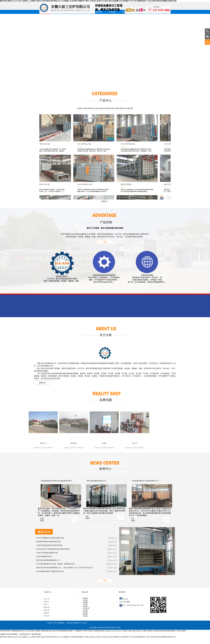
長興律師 (90, 631)
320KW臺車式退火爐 (42, 144)
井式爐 (85, 108)
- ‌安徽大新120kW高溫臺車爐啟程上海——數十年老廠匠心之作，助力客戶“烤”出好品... (64, 568)
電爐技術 (46, 613)
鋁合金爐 (106, 108)
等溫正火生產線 (141, 631)
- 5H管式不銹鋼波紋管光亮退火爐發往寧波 (50, 538)
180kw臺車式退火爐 (42, 184)
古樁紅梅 (108, 631)
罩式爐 (127, 108)
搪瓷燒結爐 (158, 631)
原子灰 (25, 631)
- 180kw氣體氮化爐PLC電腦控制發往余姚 (49, 571)
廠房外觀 (74, 443)
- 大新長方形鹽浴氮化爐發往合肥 (46, 553)
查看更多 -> (105, 201)
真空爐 (112, 108)
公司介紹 (46, 599)
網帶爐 (90, 108)
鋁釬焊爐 (31, 631)
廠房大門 (43, 443)
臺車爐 (80, 108)
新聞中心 (46, 604)
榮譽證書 (99, 12)
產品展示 (46, 602)
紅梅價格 (37, 631)
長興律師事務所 (5, 631)
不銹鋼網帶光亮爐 (80, 631)
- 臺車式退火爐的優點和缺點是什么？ (48, 560)
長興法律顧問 (181, 631)
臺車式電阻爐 (170, 184)
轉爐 (131, 108)
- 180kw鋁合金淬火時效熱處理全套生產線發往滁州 (52, 549)
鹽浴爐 (122, 108)
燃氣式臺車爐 (126, 184)
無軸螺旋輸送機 (17, 631)
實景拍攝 (112, 12)
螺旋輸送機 (166, 631)
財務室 (104, 443)
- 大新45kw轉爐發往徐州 (44, 556)
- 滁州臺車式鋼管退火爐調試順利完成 (48, 542)
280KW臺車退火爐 (128, 144)
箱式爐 (95, 108)
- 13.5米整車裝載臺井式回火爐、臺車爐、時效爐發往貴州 (55, 564)
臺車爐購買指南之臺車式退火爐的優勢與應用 (56, 481)
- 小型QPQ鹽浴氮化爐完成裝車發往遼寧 (49, 545)
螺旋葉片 (173, 631)
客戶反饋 (46, 616)
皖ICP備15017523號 (114, 627)
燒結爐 (100, 108)
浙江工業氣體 (123, 631)
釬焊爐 (117, 108)
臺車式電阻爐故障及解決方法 (96, 481)
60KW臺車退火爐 (84, 144)
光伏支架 (115, 631)
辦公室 (135, 443)
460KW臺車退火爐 (85, 184)
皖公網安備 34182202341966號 (99, 627)
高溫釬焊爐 (56, 631)
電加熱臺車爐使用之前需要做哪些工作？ (146, 481)
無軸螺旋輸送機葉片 (67, 631)
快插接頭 (150, 631)
